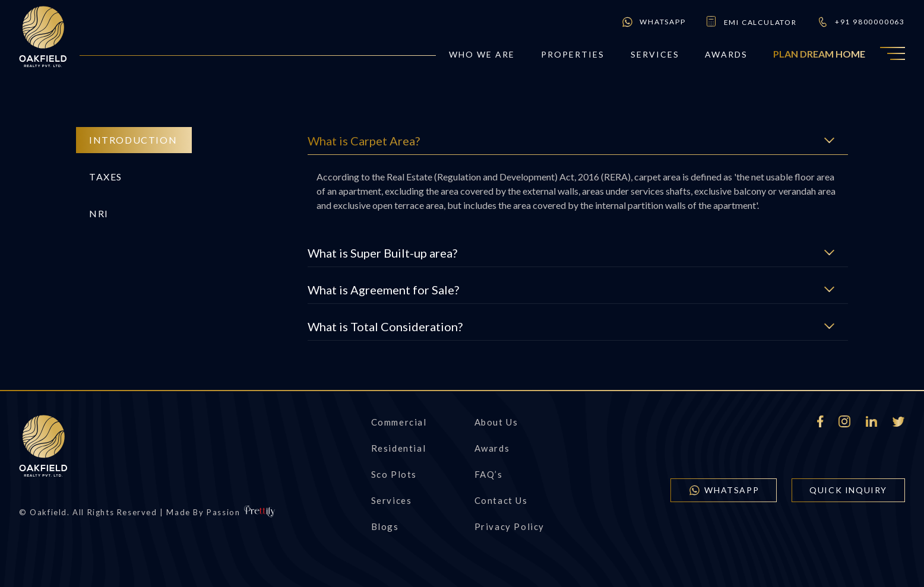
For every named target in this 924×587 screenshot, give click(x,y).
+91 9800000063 (861, 22)
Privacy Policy (510, 526)
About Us (496, 422)
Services (655, 54)
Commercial (399, 422)
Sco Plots (394, 474)
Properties (573, 54)
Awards (726, 54)
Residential (399, 448)
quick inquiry (848, 490)
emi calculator (751, 22)
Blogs (385, 526)
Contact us (501, 500)
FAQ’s (489, 474)
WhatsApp (653, 22)
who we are (482, 54)
